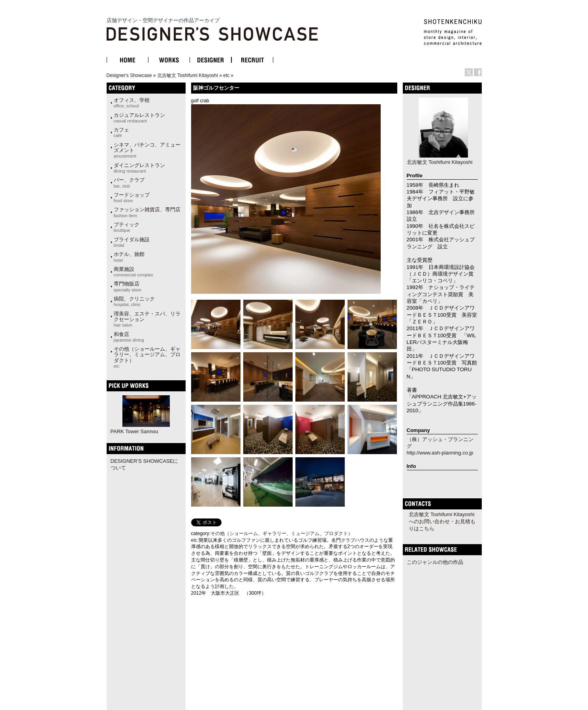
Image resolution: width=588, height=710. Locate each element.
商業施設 (133, 272)
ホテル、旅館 (129, 257)
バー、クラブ (129, 182)
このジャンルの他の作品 (435, 562)
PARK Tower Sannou (134, 431)
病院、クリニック (134, 301)
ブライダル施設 (132, 242)
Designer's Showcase (129, 75)
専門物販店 (128, 286)
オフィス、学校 (132, 103)
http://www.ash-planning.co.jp (440, 453)
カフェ (121, 132)
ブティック (127, 227)
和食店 (129, 337)
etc (226, 75)
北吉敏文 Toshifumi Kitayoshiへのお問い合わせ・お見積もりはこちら (442, 521)
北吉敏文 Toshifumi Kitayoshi (188, 75)
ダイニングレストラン (139, 168)
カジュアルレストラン (139, 118)
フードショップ (132, 197)
